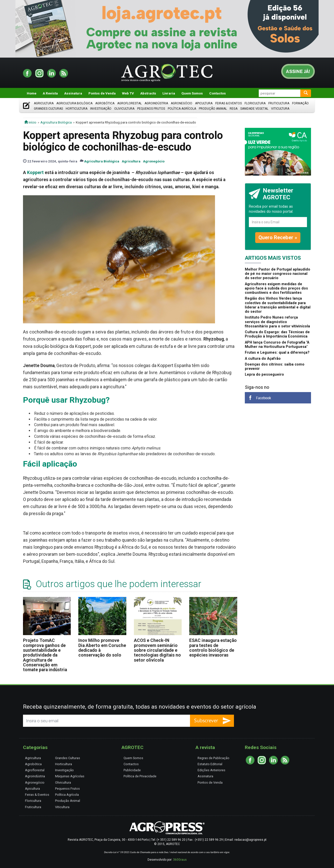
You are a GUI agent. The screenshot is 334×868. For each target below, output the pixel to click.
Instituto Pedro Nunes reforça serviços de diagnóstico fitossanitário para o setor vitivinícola (277, 322)
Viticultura (280, 109)
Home (32, 93)
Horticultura (77, 109)
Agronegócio (182, 103)
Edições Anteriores (211, 770)
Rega (234, 109)
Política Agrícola (182, 109)
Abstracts (148, 93)
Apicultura (204, 103)
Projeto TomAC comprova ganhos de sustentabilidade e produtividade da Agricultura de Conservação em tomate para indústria (45, 655)
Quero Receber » (278, 237)
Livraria (169, 93)
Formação (300, 103)
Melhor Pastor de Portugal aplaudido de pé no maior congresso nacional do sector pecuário (278, 274)
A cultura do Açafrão (263, 359)
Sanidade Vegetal (254, 109)
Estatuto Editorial (210, 764)
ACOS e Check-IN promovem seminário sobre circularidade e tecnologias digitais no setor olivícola (157, 650)
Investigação (101, 109)
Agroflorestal (129, 103)
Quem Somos (192, 93)
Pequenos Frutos (151, 109)
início (30, 122)
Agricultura (44, 103)
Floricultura (255, 103)
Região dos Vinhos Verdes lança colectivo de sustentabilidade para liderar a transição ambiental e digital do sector (278, 305)
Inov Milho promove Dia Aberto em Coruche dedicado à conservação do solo (102, 648)
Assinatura (73, 93)
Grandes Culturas (48, 109)
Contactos (218, 93)
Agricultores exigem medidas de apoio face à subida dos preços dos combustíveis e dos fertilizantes (276, 288)
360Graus (180, 860)
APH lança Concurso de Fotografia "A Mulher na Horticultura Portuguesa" (277, 345)
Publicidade (132, 770)
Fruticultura (279, 103)
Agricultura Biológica (74, 103)
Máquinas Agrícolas (70, 776)
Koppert (35, 173)
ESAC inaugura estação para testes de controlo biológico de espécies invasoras (213, 648)
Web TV (128, 93)
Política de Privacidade (140, 776)
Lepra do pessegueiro (264, 375)
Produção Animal (213, 109)
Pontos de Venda (102, 93)
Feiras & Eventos (229, 103)
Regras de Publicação (213, 758)
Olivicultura (124, 109)
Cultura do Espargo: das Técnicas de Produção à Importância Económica (277, 334)
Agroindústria (156, 103)
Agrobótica (105, 103)
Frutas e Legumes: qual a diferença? (277, 353)
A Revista (50, 93)
